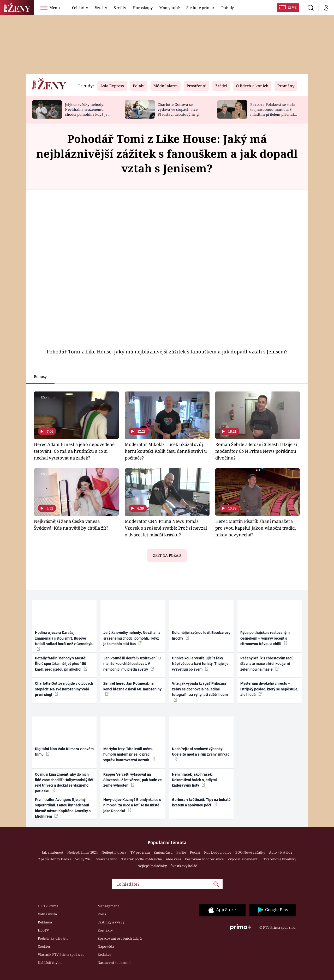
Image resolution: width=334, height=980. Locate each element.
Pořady (228, 8)
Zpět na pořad (167, 555)
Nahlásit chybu (50, 963)
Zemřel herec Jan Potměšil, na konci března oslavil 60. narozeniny (132, 689)
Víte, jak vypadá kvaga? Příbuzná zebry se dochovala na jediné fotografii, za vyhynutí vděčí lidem (200, 691)
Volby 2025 (84, 859)
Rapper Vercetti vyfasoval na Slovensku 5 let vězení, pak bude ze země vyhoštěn (133, 780)
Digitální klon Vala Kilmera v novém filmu (64, 752)
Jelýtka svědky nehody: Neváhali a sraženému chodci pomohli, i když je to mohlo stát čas (88, 112)
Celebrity (80, 8)
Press (102, 914)
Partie (181, 852)
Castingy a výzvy (111, 922)
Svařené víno (107, 859)
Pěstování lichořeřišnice (204, 859)
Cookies (44, 946)
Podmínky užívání (53, 938)
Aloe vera (173, 859)
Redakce (104, 954)
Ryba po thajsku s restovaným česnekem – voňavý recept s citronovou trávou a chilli (265, 638)
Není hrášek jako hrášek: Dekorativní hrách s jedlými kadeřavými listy (194, 780)
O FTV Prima (48, 906)
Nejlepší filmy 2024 (82, 852)
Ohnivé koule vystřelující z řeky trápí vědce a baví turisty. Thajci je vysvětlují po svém (200, 664)
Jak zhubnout (53, 852)
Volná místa (47, 914)
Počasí (195, 852)
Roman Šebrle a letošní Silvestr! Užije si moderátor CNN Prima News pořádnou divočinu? (256, 451)
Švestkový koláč (184, 866)
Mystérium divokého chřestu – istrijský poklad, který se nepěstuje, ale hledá (269, 689)
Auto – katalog (281, 852)
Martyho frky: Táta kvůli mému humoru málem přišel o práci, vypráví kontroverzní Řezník (129, 754)
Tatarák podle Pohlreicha (142, 859)
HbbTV (43, 930)
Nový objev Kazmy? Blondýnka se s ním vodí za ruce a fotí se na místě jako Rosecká (132, 805)
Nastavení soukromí (114, 963)
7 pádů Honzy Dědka (55, 859)
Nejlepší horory (114, 852)
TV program (140, 852)
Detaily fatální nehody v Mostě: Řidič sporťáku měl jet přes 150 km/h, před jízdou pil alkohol (61, 664)
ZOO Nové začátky (250, 852)
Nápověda (106, 946)
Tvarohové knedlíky (280, 859)
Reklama (45, 922)
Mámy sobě (169, 8)
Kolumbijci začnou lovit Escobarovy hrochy (201, 635)
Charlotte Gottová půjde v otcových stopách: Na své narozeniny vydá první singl (64, 689)
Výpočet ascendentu (244, 859)
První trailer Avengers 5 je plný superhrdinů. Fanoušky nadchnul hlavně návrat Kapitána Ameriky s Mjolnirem (63, 808)
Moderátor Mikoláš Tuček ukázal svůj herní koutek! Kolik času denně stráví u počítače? (166, 451)
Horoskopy (142, 8)
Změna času (163, 852)
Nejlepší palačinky (152, 866)
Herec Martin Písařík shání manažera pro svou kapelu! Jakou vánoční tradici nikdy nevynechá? (255, 528)
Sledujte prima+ (200, 8)
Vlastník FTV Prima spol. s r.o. (62, 954)
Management (108, 906)
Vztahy (101, 8)
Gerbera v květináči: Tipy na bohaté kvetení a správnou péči (201, 802)
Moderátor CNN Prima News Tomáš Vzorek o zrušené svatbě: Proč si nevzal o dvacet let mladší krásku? (166, 528)
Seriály (120, 8)
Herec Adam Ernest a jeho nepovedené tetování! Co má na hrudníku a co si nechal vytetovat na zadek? (74, 451)
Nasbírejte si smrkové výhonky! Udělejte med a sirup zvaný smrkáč (201, 754)
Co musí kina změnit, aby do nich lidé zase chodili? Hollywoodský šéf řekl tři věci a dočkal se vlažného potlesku (64, 783)
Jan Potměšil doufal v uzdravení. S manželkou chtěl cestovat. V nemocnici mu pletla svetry (132, 664)
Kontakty (105, 930)
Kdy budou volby (218, 852)
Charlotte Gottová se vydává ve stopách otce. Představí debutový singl (178, 109)
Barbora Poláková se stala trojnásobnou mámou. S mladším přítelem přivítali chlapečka (273, 112)
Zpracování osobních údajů (120, 938)
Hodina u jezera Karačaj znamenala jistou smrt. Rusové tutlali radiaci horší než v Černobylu (64, 641)
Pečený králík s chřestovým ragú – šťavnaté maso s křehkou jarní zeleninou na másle (269, 664)
